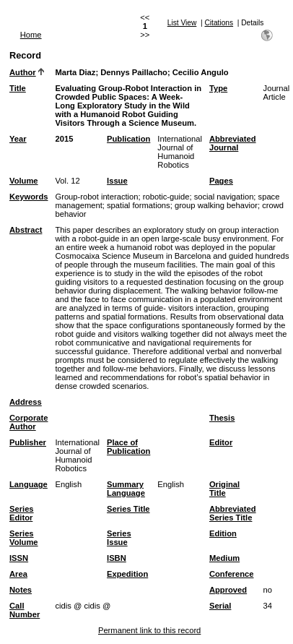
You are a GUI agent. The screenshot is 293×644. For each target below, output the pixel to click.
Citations (219, 23)
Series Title (128, 509)
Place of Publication (128, 447)
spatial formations (139, 205)
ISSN (19, 558)
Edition (223, 533)
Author (23, 72)
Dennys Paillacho (134, 72)
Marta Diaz (75, 72)
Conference (232, 574)
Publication (128, 139)
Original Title (224, 489)
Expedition (127, 574)
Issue (117, 181)
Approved (228, 590)
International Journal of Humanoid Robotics (180, 152)
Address (26, 402)
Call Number (25, 610)
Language (29, 484)
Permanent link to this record (149, 630)
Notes (21, 590)
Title (18, 88)
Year (18, 139)
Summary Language (126, 489)
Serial (220, 606)
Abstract (26, 230)
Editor (221, 442)
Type (218, 88)
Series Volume (24, 538)
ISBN (117, 558)
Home (31, 35)
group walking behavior (216, 205)
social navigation (224, 197)
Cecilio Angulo (201, 72)
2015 (64, 139)
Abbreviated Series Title (233, 513)
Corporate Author (29, 422)
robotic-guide (166, 197)
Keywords (29, 197)
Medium (224, 558)
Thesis (222, 418)
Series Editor (22, 513)
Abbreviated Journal (233, 143)
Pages (221, 181)
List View (182, 23)
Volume (24, 181)
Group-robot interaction (96, 197)
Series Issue (119, 538)
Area (18, 574)
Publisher (28, 442)
